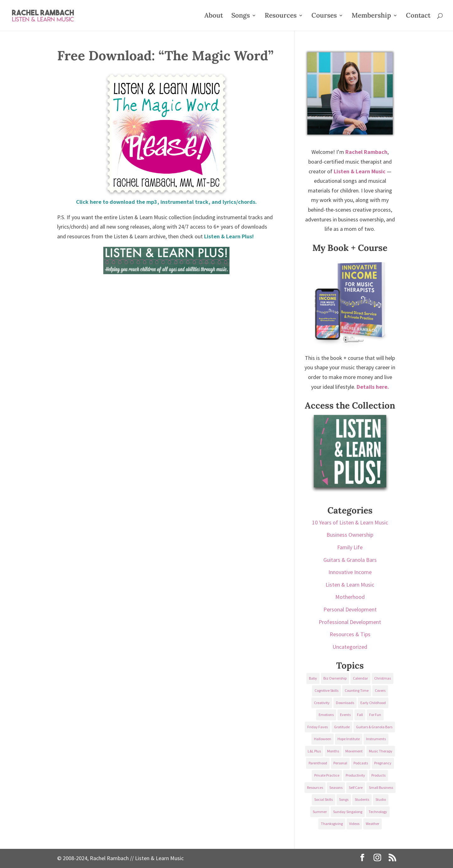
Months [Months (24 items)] (333, 751)
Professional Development (350, 622)
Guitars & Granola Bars (350, 560)
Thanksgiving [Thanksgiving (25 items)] (332, 824)
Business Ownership (350, 535)
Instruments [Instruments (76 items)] (376, 739)
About (214, 16)
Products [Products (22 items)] (378, 775)
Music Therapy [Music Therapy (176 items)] (381, 751)
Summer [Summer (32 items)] (320, 812)
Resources (281, 16)
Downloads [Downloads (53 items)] (345, 703)
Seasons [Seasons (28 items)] (336, 787)
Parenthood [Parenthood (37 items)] (318, 763)
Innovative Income (350, 572)
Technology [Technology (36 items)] (378, 812)
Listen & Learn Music (350, 585)
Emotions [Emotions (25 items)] (326, 715)
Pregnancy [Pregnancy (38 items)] (383, 763)
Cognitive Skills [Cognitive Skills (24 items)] (326, 690)
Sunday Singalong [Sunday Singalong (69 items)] (348, 812)
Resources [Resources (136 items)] (315, 787)
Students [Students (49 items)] (362, 799)
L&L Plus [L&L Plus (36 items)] (314, 751)
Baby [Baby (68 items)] (313, 678)
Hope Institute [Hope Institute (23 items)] (349, 739)
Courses (324, 16)
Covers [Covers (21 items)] (380, 690)
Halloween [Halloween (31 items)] (323, 739)
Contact (418, 16)
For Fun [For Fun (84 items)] (375, 715)
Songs (241, 16)
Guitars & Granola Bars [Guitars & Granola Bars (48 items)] (374, 727)
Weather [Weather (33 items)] (372, 824)
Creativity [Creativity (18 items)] (322, 703)
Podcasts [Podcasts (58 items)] (361, 763)
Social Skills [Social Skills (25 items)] (324, 799)
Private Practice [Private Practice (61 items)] (327, 775)
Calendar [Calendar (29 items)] (360, 678)
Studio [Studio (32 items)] (381, 799)
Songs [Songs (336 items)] (344, 799)
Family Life (350, 547)
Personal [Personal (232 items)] (340, 763)
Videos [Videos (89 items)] (354, 824)
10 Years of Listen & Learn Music (350, 522)
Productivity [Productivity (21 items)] (355, 775)
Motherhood (350, 597)
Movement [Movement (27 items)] (354, 751)
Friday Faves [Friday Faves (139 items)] (318, 727)
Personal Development (350, 609)
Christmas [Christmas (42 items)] (383, 678)
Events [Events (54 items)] (345, 715)
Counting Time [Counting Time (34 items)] (357, 690)
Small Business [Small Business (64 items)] (381, 787)
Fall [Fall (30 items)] (360, 715)
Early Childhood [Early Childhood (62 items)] (373, 703)
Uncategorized (350, 647)
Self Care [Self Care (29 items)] (356, 787)
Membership (371, 16)
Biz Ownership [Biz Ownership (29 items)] (335, 678)
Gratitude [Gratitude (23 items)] (342, 727)
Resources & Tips (350, 634)
